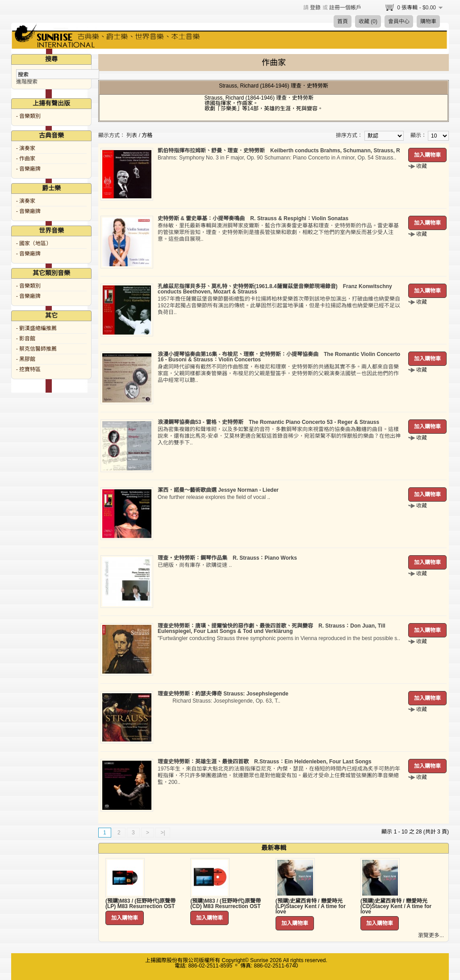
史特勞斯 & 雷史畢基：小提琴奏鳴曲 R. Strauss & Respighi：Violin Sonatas (253, 218)
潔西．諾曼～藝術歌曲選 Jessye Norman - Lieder (218, 490)
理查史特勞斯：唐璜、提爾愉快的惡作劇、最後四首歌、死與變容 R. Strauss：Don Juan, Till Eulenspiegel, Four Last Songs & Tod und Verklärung (272, 628)
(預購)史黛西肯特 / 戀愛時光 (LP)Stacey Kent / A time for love (311, 906)
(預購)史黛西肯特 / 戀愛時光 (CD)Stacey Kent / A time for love (396, 906)
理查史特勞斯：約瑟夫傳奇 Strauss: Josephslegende (223, 694)
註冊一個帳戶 (345, 8)
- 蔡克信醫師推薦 (36, 349)
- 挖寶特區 (28, 369)
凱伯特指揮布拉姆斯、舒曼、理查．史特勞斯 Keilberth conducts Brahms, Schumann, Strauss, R (279, 151)
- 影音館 (26, 339)
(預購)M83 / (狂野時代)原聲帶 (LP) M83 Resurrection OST (140, 904)
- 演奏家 (26, 148)
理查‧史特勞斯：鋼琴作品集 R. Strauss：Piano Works (227, 558)
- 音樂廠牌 (28, 169)
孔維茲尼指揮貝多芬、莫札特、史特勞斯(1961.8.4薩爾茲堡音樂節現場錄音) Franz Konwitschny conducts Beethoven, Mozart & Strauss (275, 289)
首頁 (343, 21)
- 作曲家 (26, 159)
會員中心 (399, 21)
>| (163, 833)
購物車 (428, 21)
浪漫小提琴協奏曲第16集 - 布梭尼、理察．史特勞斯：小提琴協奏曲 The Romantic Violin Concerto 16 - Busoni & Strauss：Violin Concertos (279, 357)
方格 (147, 135)
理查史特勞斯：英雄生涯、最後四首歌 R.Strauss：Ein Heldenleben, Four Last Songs (265, 762)
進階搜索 (27, 82)
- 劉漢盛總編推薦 (36, 328)
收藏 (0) (368, 21)
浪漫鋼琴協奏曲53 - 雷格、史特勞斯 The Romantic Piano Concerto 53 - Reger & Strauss (268, 422)
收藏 (422, 166)
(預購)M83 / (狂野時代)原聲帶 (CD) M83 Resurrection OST (225, 904)
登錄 (315, 8)
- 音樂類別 (28, 116)
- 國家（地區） (34, 243)
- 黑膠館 (26, 359)
